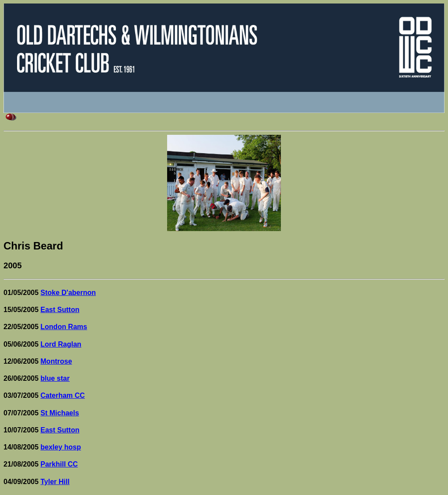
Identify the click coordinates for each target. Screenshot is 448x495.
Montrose (56, 361)
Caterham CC (63, 395)
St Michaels (60, 413)
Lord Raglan (61, 344)
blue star (55, 378)
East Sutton (60, 310)
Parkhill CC (59, 464)
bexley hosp (61, 447)
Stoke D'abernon (68, 293)
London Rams (64, 327)
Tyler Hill (55, 482)
